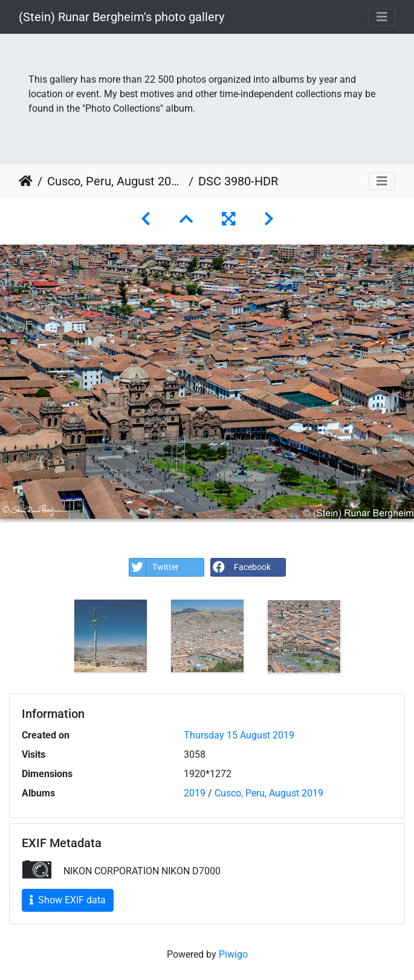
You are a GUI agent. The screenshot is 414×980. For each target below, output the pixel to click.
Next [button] (361, 639)
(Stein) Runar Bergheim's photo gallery (121, 17)
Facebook (241, 567)
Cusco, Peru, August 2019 (115, 181)
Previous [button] (53, 639)
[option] (111, 636)
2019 (195, 793)
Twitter (154, 567)
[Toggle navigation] (382, 17)
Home (26, 181)
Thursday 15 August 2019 (239, 735)
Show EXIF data (68, 900)
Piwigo (233, 954)
